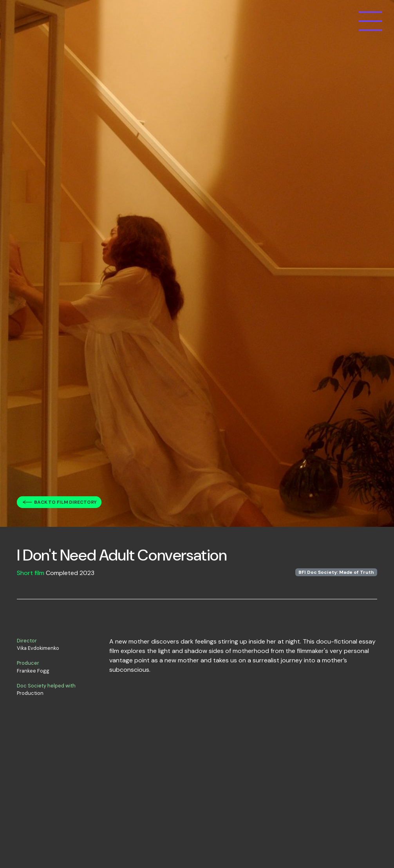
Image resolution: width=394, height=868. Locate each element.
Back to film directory (65, 502)
